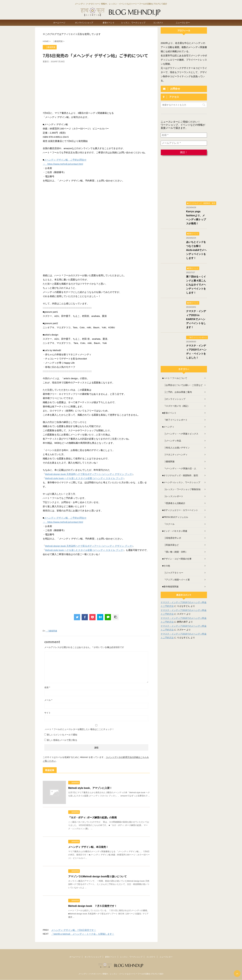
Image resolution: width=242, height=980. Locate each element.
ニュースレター (183, 23)
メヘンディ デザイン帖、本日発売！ (88, 847)
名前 (47, 687)
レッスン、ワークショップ (133, 23)
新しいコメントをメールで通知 (62, 735)
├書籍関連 (51, 631)
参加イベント (109, 23)
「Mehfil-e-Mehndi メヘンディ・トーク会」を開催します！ (83, 934)
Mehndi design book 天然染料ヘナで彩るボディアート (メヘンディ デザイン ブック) (89, 474)
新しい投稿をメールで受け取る (62, 740)
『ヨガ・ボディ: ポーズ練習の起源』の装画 (92, 817)
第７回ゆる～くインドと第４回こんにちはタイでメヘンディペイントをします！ (196, 285)
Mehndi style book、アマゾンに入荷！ (90, 788)
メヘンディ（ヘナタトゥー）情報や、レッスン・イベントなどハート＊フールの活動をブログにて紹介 (121, 974)
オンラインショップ (84, 23)
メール (48, 700)
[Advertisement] (96, 86)
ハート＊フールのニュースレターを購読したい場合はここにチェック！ (96, 727)
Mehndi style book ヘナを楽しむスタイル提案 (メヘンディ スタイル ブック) (84, 478)
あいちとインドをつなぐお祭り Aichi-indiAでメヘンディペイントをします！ (196, 250)
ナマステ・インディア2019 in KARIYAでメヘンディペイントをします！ (196, 319)
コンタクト (158, 23)
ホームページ (59, 23)
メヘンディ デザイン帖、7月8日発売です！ (74, 930)
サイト (48, 713)
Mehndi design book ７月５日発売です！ (93, 906)
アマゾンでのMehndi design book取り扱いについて (97, 876)
